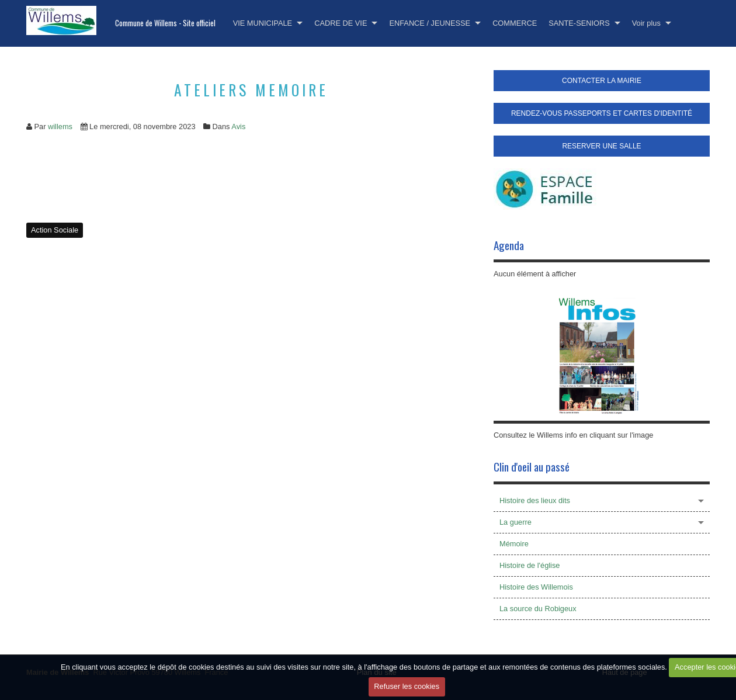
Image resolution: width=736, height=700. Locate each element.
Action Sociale (55, 230)
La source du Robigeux (538, 609)
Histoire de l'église (530, 565)
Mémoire (514, 544)
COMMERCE (515, 23)
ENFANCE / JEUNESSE (430, 23)
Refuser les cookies (407, 686)
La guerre (515, 522)
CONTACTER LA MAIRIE (602, 81)
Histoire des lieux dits (535, 500)
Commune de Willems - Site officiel (165, 23)
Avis (238, 127)
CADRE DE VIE (341, 23)
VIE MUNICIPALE (263, 23)
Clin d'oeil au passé (532, 467)
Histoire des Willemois (536, 587)
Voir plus (646, 23)
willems (60, 127)
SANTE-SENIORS (579, 23)
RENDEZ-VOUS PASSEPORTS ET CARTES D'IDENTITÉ (602, 113)
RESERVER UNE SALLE (601, 146)
